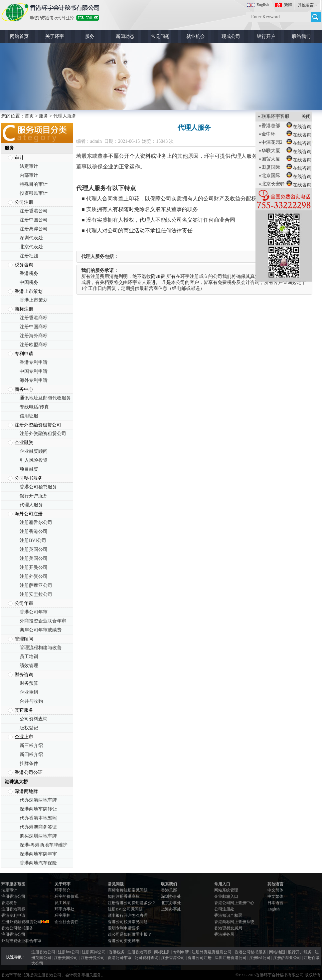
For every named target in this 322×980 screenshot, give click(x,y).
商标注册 (24, 309)
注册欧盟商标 (34, 345)
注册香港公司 (34, 211)
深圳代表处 (31, 238)
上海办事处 (171, 909)
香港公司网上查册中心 (234, 903)
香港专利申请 (34, 362)
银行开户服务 (34, 496)
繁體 (288, 5)
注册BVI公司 (33, 540)
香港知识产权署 (228, 915)
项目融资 (29, 469)
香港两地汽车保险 (38, 863)
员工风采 (63, 903)
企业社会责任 (67, 922)
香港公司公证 (29, 772)
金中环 (266, 134)
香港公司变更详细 (124, 941)
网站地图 (277, 952)
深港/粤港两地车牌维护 (44, 845)
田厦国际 (268, 167)
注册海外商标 (34, 336)
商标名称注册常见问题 (128, 890)
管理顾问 (24, 639)
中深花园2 (270, 142)
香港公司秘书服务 (38, 487)
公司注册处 (224, 909)
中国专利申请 (34, 371)
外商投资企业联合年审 (43, 621)
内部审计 (29, 175)
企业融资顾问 (34, 451)
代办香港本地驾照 (38, 818)
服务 (44, 116)
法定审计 (29, 166)
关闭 (304, 116)
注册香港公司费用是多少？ (132, 903)
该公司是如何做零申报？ (130, 934)
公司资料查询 (34, 719)
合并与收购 (31, 701)
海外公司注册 (29, 514)
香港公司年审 (34, 612)
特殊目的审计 (34, 184)
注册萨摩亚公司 (36, 585)
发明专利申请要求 (124, 928)
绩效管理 (29, 666)
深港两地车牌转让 (38, 809)
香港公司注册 (200, 958)
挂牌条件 (29, 763)
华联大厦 (268, 151)
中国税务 (29, 282)
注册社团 (29, 256)
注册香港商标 (34, 318)
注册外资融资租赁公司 (38, 425)
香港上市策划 (29, 291)
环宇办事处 (65, 909)
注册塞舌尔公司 (36, 522)
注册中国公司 (34, 220)
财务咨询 (24, 675)
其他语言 (306, 5)
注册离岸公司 (34, 229)
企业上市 (24, 737)
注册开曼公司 (34, 567)
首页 (29, 116)
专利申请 (24, 354)
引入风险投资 (34, 460)
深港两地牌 (26, 791)
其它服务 (24, 710)
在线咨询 (300, 127)
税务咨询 (24, 265)
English (263, 5)
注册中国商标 (34, 327)
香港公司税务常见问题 (128, 922)
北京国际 (268, 176)
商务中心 (24, 389)
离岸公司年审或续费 (41, 630)
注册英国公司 (34, 549)
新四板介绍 (31, 754)
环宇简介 (63, 890)
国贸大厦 (268, 159)
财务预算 (29, 683)
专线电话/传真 (34, 407)
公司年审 (24, 603)
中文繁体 (275, 896)
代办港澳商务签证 (38, 827)
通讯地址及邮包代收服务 (45, 398)
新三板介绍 (31, 745)
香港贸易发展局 (228, 928)
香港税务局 (224, 934)
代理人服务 (31, 505)
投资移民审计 (34, 193)
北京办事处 (171, 903)
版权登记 (29, 728)
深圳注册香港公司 (231, 958)
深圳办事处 (171, 896)
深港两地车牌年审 (38, 854)
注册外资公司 (34, 576)
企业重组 (29, 692)
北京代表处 (31, 247)
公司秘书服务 (29, 478)
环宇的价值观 (67, 896)
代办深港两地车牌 (38, 800)
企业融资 (24, 443)
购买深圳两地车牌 (38, 836)
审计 (19, 158)
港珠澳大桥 (16, 782)
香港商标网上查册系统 (234, 922)
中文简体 (275, 890)
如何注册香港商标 (124, 896)
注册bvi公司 (68, 952)
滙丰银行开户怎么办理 (128, 915)
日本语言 (275, 903)
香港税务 (29, 273)
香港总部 (169, 890)
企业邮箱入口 (226, 896)
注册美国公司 (34, 558)
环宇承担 (63, 915)
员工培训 (29, 657)
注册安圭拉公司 (36, 594)
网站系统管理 (226, 890)
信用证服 (29, 416)
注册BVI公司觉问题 (125, 909)
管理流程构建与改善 (41, 648)
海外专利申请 (34, 380)
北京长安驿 (271, 184)
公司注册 (24, 202)
